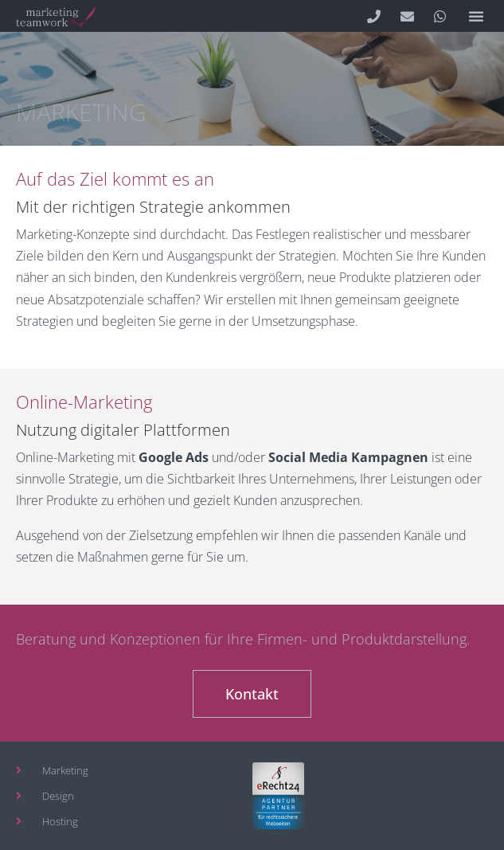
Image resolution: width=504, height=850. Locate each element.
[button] (476, 16)
